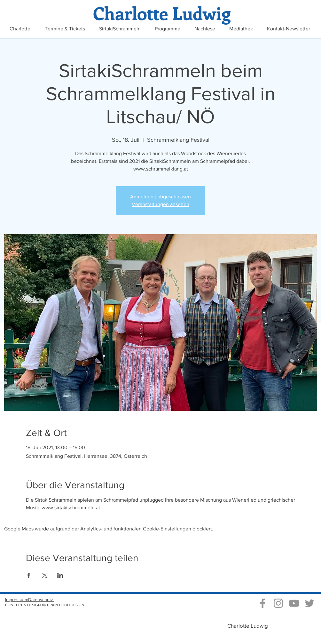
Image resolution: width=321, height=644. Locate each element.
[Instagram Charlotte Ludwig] (278, 603)
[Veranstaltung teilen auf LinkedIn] (60, 575)
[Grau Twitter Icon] (310, 603)
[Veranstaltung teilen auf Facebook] (29, 575)
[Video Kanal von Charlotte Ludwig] (294, 603)
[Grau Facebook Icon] (263, 603)
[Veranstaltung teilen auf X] (45, 575)
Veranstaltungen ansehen (160, 204)
